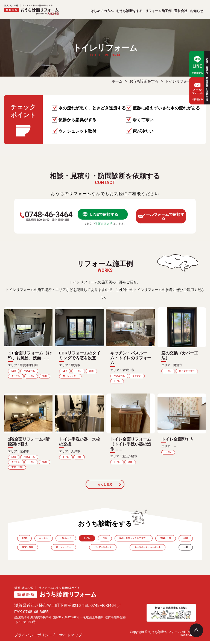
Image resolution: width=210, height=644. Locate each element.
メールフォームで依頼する (167, 217)
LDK (25, 542)
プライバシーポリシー (33, 638)
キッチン (46, 542)
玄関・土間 (181, 542)
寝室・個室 (49, 552)
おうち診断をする (129, 11)
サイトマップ (71, 638)
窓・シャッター (79, 552)
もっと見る (105, 487)
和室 (25, 552)
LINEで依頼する (108, 215)
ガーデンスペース (113, 552)
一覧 (185, 552)
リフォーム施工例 (158, 11)
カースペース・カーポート (152, 552)
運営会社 (181, 11)
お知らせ (197, 11)
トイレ (94, 542)
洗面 (114, 542)
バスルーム (71, 542)
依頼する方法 (104, 225)
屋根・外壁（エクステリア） (146, 542)
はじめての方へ (102, 11)
